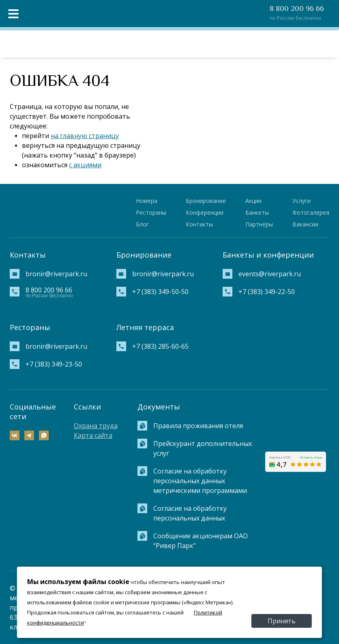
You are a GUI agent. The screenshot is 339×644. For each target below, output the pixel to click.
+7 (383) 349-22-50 (267, 292)
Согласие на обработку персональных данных (190, 513)
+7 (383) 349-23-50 (54, 364)
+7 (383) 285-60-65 (160, 346)
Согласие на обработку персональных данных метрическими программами (200, 481)
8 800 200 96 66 (297, 9)
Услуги (301, 201)
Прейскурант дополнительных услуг (203, 448)
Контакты (199, 224)
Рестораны (151, 212)
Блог (142, 224)
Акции (253, 201)
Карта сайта (93, 435)
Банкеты (257, 212)
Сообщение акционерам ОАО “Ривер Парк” (201, 541)
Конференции (205, 212)
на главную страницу (85, 136)
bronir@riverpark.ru (56, 274)
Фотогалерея (311, 212)
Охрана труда (96, 426)
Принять (282, 621)
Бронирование (206, 201)
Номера (147, 201)
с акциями (85, 165)
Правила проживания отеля (198, 426)
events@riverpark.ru (270, 274)
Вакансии (305, 224)
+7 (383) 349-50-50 (160, 292)
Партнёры (259, 224)
